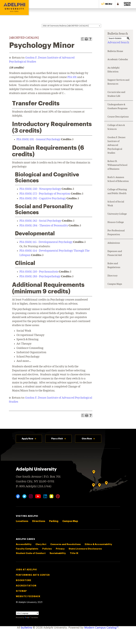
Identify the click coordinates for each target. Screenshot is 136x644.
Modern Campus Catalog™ (101, 628)
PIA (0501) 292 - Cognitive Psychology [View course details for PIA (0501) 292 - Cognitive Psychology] (43, 199)
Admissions (114, 243)
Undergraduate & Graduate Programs (118, 107)
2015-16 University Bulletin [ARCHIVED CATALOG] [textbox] (66, 26)
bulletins (27, 628)
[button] (107, 4)
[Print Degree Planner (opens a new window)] (83, 39)
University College (117, 214)
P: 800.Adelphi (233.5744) (34, 486)
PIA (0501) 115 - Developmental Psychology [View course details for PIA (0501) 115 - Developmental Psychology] (46, 242)
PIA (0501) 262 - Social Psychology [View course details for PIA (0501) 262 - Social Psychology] (40, 221)
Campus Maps (115, 284)
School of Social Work (116, 204)
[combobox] (71, 26)
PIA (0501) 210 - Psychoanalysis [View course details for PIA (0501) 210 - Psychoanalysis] (39, 272)
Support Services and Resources (118, 82)
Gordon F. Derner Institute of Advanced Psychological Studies (116, 145)
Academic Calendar (118, 60)
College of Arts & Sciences (116, 127)
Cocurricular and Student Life (116, 94)
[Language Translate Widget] (27, 613)
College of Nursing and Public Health (117, 192)
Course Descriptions (118, 117)
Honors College (116, 222)
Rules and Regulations (114, 266)
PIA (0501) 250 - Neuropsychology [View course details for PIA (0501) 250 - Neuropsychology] (40, 189)
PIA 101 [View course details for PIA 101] (72, 77)
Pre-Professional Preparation (116, 233)
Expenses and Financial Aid (115, 253)
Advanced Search (118, 43)
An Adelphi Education (114, 70)
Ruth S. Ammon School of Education (118, 179)
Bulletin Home (115, 51)
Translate (31, 618)
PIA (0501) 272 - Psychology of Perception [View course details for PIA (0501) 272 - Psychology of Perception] (45, 194)
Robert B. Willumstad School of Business (117, 165)
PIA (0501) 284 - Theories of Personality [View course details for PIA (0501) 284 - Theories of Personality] (44, 226)
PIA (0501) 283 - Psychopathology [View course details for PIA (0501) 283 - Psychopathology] (40, 277)
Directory (112, 276)
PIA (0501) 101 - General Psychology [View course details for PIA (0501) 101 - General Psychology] (38, 139)
